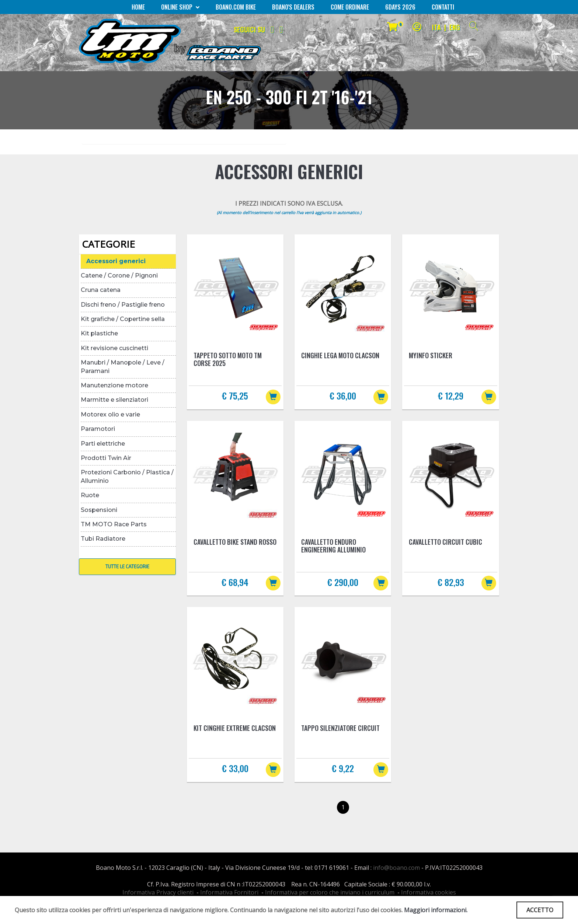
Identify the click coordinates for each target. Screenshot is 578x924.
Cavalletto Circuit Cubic (445, 542)
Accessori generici (116, 261)
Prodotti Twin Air (106, 458)
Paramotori (98, 429)
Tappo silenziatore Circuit (340, 728)
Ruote (90, 495)
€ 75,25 (235, 395)
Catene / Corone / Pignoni (119, 276)
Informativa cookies (429, 892)
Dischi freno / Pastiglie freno (123, 305)
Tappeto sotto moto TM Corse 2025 (228, 359)
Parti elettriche (103, 444)
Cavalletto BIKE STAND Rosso (235, 542)
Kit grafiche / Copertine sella (123, 319)
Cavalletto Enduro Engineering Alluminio (333, 546)
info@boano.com (396, 868)
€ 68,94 (235, 582)
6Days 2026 (400, 7)
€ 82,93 (451, 582)
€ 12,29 (451, 395)
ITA (436, 27)
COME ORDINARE (350, 7)
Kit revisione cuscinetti (114, 348)
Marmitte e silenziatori (114, 400)
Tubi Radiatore (103, 539)
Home (138, 7)
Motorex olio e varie (110, 414)
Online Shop (180, 7)
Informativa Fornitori (229, 892)
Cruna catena (101, 290)
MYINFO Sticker (431, 355)
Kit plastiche (99, 333)
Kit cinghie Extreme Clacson (235, 728)
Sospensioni (99, 510)
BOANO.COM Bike (236, 7)
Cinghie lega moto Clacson (340, 355)
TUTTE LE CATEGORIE (127, 566)
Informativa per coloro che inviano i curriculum (330, 892)
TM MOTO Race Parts (114, 524)
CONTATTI (443, 7)
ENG (455, 27)
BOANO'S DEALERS (293, 7)
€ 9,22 (343, 768)
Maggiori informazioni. (436, 910)
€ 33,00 (235, 768)
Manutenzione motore (114, 385)
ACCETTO (540, 910)
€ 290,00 (343, 582)
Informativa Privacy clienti (158, 892)
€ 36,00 (343, 395)
